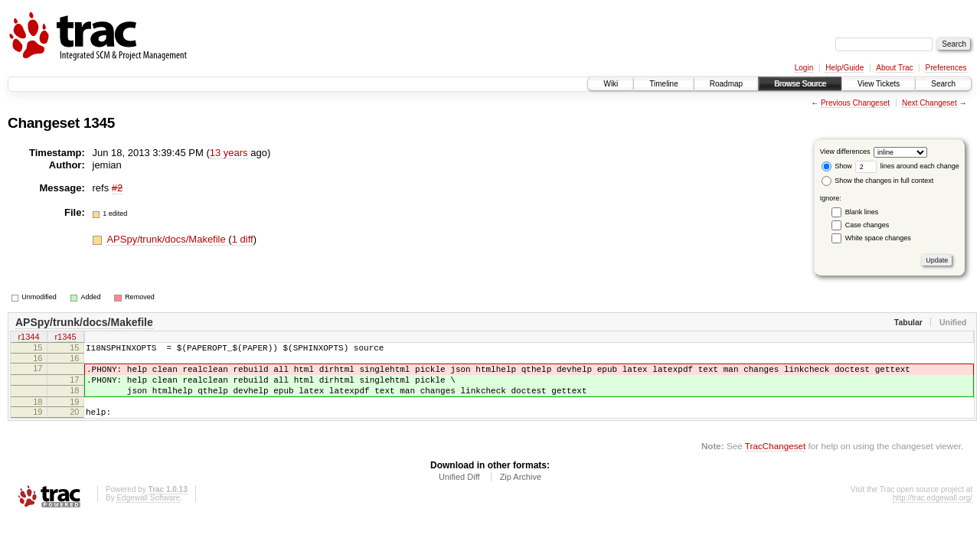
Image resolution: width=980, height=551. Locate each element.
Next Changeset (929, 103)
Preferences (946, 68)
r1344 (28, 338)
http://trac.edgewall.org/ (933, 512)
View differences (845, 152)
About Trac (894, 68)
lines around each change (907, 166)
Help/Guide (844, 68)
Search (943, 84)
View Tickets (879, 84)
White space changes (878, 238)
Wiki (611, 84)
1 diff (243, 239)
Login (804, 68)
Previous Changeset (855, 103)
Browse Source (800, 84)
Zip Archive (521, 491)
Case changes (867, 225)
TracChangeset (775, 460)
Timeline (663, 84)
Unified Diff (459, 491)
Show (837, 166)
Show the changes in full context (878, 181)
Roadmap (726, 84)
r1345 (65, 338)
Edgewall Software (148, 512)
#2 (117, 188)
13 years (229, 153)
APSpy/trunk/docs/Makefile (167, 239)
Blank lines (862, 212)
